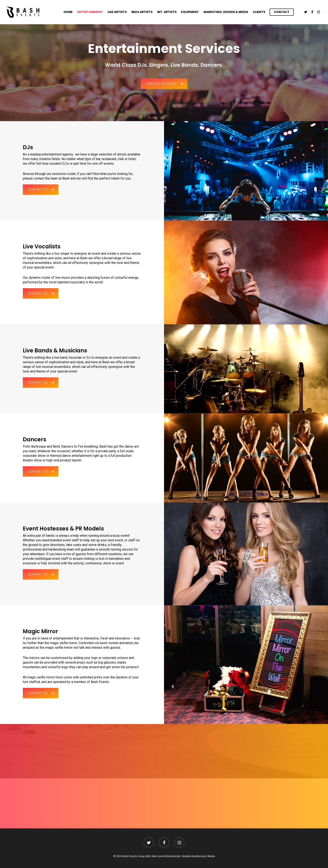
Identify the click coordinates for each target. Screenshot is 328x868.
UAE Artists (117, 12)
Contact (282, 12)
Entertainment (90, 12)
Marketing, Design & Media (226, 12)
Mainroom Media (205, 856)
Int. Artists (167, 12)
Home (68, 12)
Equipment (190, 12)
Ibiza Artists (142, 12)
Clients (259, 12)
